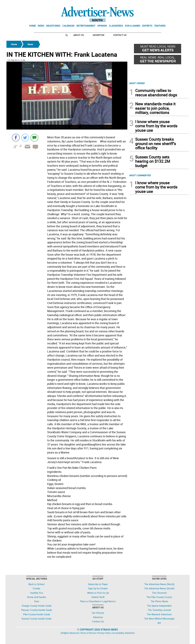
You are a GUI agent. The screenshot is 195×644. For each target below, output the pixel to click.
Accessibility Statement (123, 633)
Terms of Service (88, 633)
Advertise (99, 35)
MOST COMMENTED (140, 175)
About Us (79, 35)
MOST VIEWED (137, 83)
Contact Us (120, 35)
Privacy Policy (104, 633)
